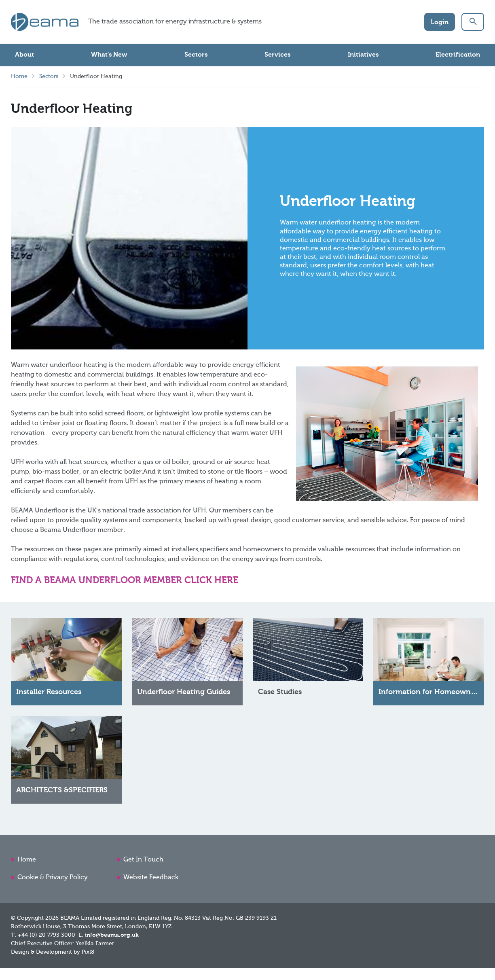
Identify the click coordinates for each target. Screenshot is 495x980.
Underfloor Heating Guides (184, 694)
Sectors (196, 55)
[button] (473, 22)
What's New (109, 55)
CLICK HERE (213, 581)
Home (19, 76)
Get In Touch (143, 860)
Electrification (458, 55)
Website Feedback (151, 878)
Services (277, 55)
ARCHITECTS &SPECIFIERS (62, 792)
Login (440, 23)
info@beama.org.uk (112, 935)
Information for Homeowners (430, 694)
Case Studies (280, 694)
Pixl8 (88, 952)
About (24, 55)
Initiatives (363, 55)
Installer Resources (49, 694)
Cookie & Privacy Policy (53, 878)
